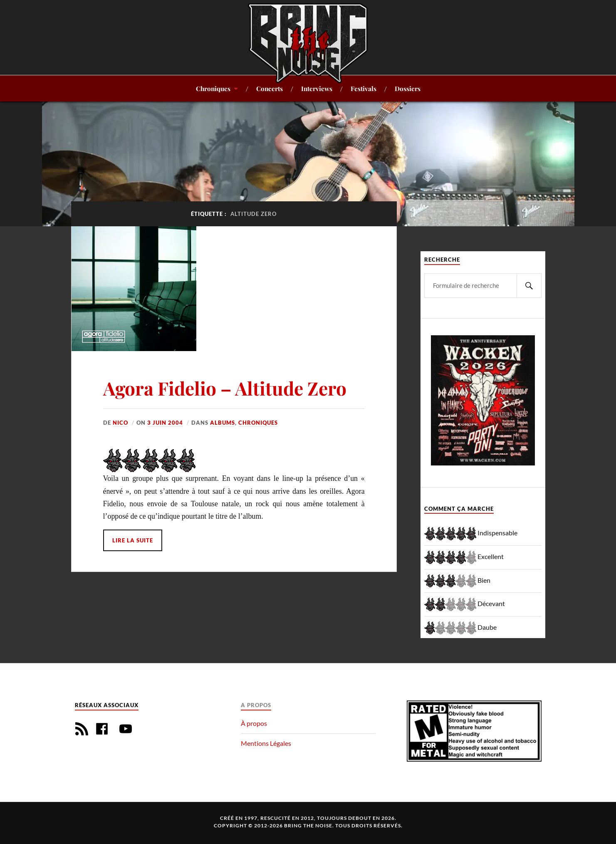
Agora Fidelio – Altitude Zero (225, 388)
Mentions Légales (266, 743)
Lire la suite (133, 540)
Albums (223, 423)
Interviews (317, 88)
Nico (120, 423)
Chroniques (213, 88)
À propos (254, 723)
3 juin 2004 (165, 423)
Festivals (364, 88)
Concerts (270, 88)
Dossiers (408, 88)
